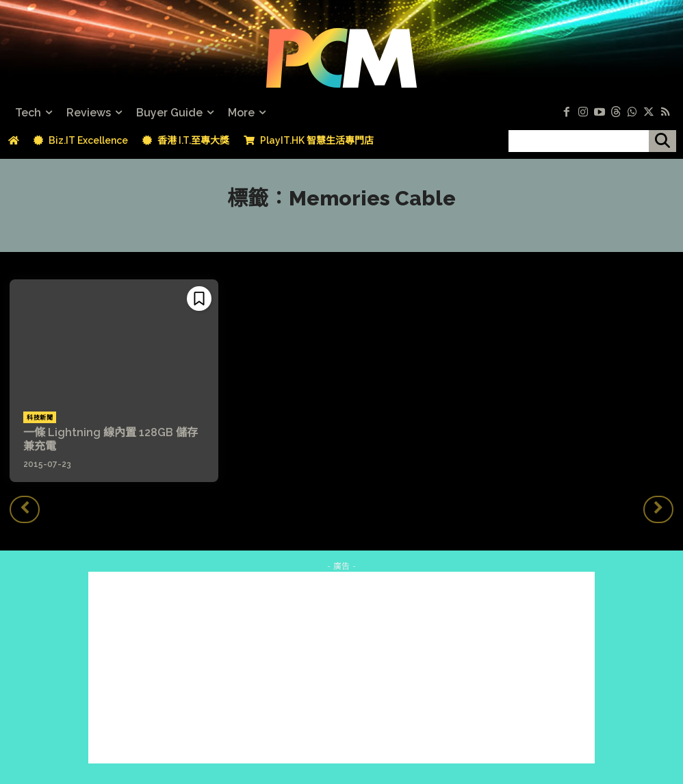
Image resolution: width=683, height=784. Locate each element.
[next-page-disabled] (658, 509)
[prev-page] (25, 509)
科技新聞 (40, 418)
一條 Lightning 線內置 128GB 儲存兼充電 (111, 439)
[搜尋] (662, 141)
